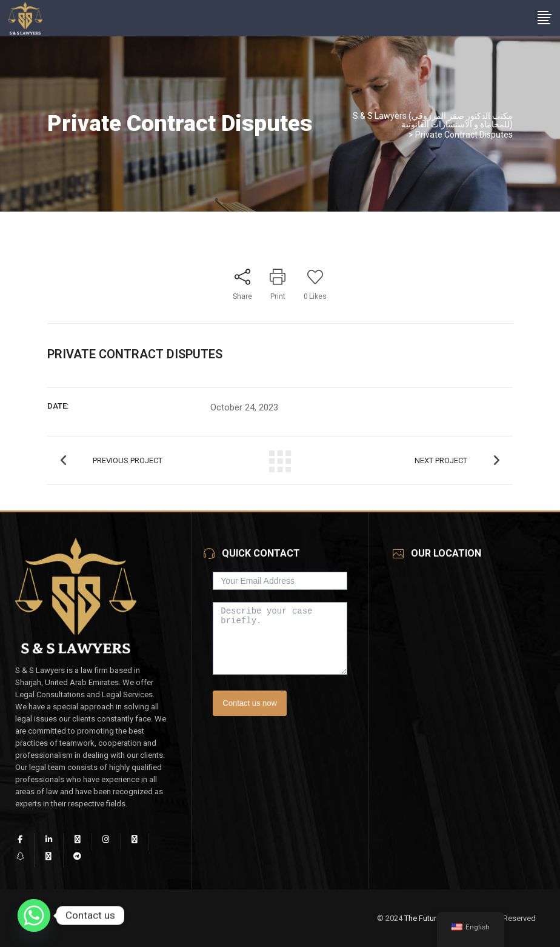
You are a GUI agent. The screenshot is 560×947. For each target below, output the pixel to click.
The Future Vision (434, 918)
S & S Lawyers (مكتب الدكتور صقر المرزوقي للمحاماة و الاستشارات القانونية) (433, 120)
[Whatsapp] (34, 915)
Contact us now (250, 703)
